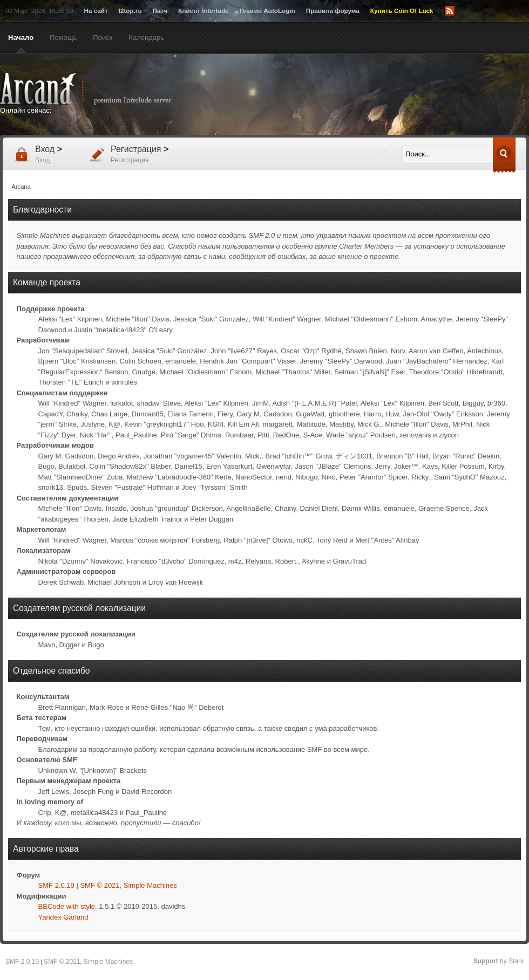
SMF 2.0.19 (56, 885)
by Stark (499, 961)
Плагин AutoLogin (267, 11)
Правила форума (333, 11)
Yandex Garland (63, 917)
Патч (160, 11)
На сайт (96, 11)
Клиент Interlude (204, 11)
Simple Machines (150, 885)
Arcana (97, 89)
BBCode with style (67, 906)
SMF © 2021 (100, 885)
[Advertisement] (370, 95)
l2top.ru (130, 11)
